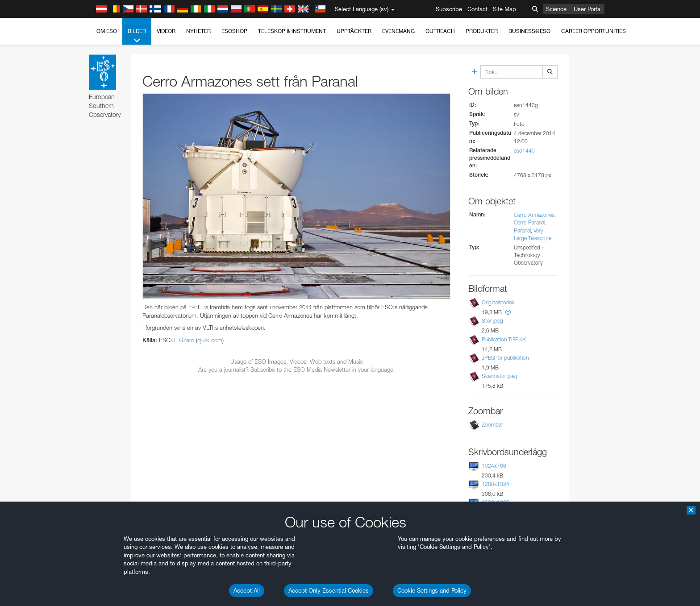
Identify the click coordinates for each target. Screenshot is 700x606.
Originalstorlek (498, 302)
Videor (166, 31)
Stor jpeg (492, 321)
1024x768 (494, 466)
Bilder (137, 36)
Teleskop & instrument (292, 31)
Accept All (247, 590)
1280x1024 (496, 484)
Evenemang (398, 31)
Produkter (482, 31)
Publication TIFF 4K (504, 339)
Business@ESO (529, 31)
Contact (477, 9)
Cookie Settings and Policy (432, 590)
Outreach (440, 31)
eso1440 (524, 151)
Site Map (504, 9)
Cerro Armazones (534, 215)
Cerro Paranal (529, 222)
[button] (508, 312)
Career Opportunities (594, 31)
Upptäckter (354, 31)
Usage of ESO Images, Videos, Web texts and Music (297, 361)
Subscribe (449, 9)
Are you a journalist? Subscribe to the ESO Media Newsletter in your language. (297, 369)
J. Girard (183, 340)
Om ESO (107, 31)
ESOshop (234, 31)
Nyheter (198, 31)
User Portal (588, 9)
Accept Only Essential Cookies (329, 590)
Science (556, 9)
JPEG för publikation (505, 358)
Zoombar (492, 425)
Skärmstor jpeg (500, 376)
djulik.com (210, 340)
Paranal (522, 230)
